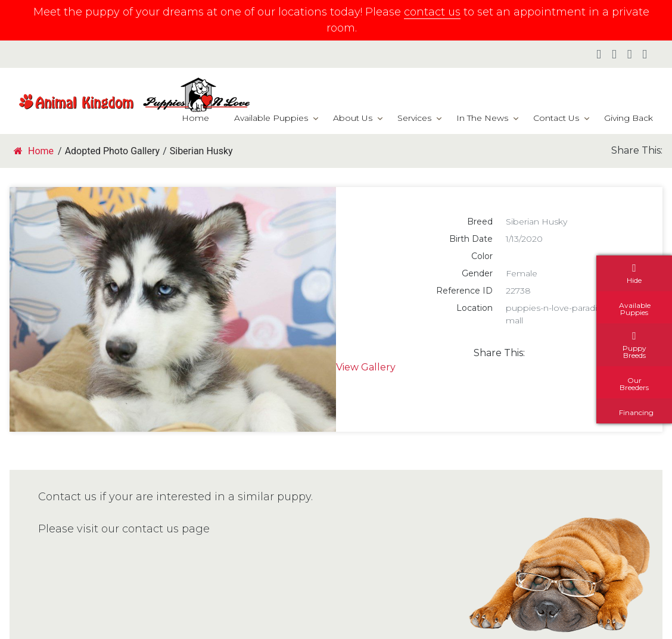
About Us (353, 118)
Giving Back (629, 118)
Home (195, 118)
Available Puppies (271, 118)
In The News (482, 118)
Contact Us (556, 118)
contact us (432, 12)
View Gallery (366, 367)
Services (414, 118)
